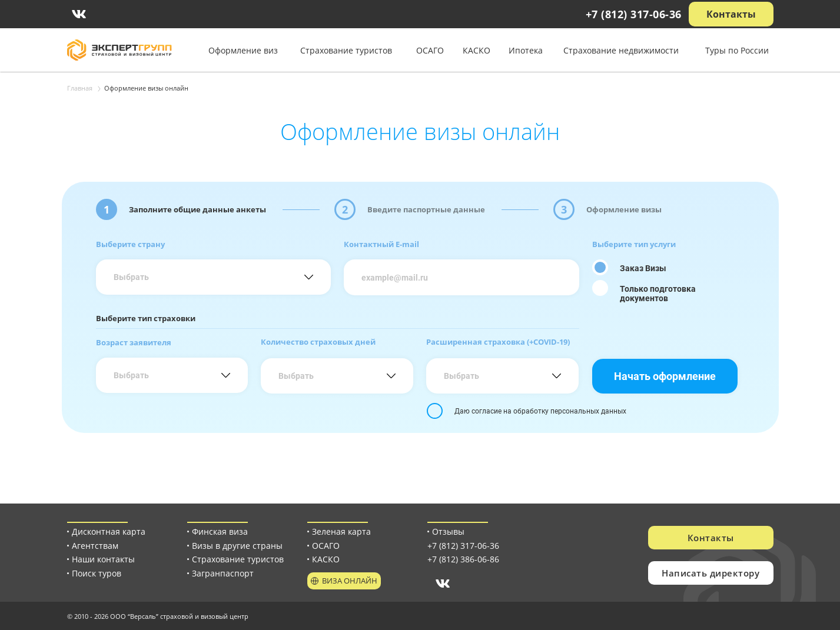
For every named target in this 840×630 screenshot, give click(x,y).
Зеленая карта (341, 531)
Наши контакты (103, 559)
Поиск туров (97, 573)
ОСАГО (430, 50)
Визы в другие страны (237, 546)
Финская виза (220, 531)
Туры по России (737, 50)
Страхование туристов (346, 50)
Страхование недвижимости (621, 50)
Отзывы (448, 531)
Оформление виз (243, 50)
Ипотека (526, 50)
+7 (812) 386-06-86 (463, 559)
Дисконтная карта (109, 531)
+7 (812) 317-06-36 (634, 14)
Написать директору (710, 573)
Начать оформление (665, 376)
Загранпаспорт (223, 573)
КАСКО (477, 50)
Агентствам (95, 546)
